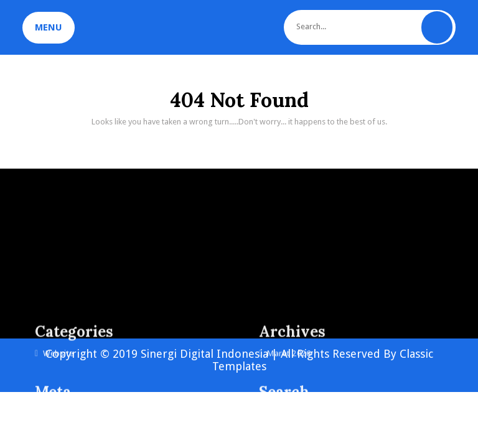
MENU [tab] (49, 27)
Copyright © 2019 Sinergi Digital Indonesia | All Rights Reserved (214, 354)
